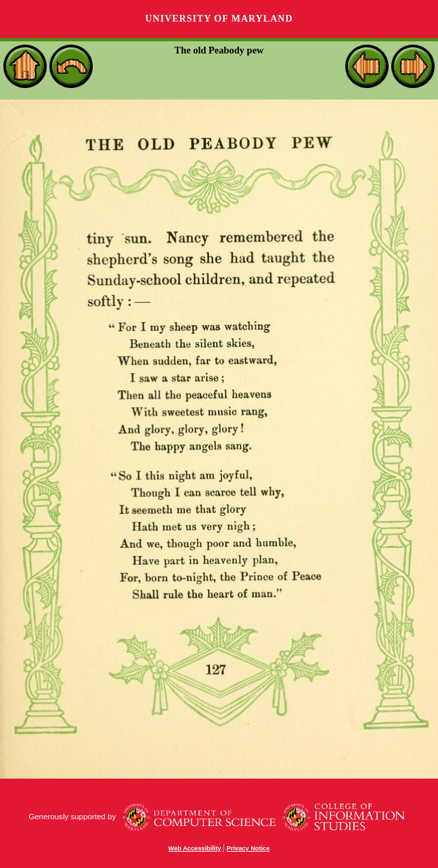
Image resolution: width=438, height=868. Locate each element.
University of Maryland (219, 19)
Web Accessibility (195, 848)
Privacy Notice (248, 848)
